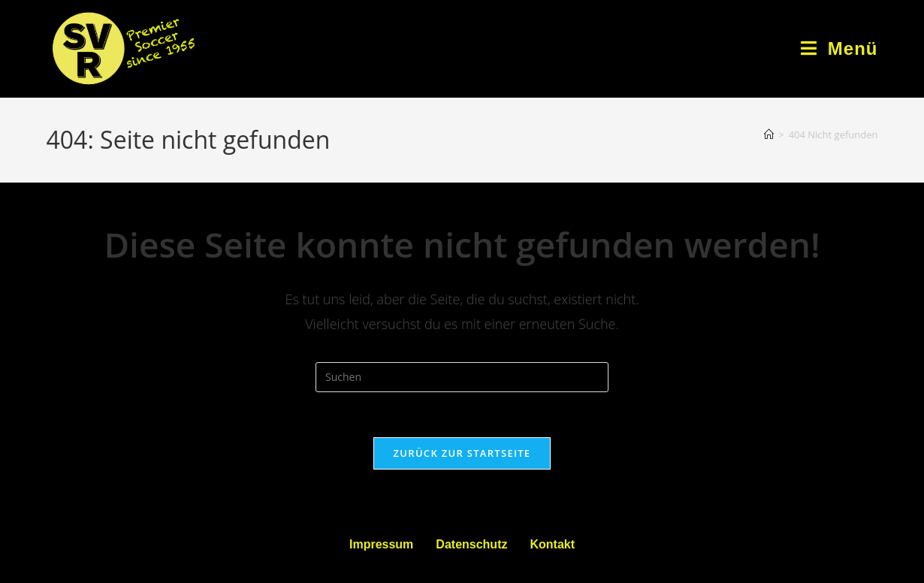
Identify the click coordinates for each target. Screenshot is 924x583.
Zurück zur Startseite (462, 453)
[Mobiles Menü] (839, 48)
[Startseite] (769, 134)
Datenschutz (471, 545)
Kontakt (552, 545)
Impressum (381, 545)
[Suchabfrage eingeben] (462, 377)
